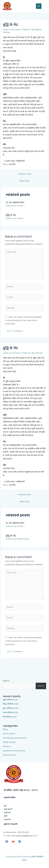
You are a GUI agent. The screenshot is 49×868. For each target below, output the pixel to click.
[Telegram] (20, 842)
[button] (45, 6)
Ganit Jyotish (9, 734)
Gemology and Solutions (15, 738)
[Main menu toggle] (39, 6)
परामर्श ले (7, 820)
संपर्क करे (7, 813)
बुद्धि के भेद (11, 215)
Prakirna (26, 30)
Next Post (24, 181)
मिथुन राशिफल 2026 (11, 704)
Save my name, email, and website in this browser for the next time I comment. (23, 320)
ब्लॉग (6, 816)
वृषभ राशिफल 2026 (10, 700)
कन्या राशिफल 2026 (10, 713)
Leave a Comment (12, 30)
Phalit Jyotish (9, 742)
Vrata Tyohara (9, 755)
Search (6, 681)
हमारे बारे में (8, 809)
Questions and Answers (14, 751)
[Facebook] (7, 842)
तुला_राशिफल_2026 (11, 708)
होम (5, 806)
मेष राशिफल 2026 (10, 717)
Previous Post (24, 174)
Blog (5, 729)
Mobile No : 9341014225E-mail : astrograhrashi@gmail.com (21, 834)
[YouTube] (13, 842)
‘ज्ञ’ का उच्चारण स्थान (15, 202)
